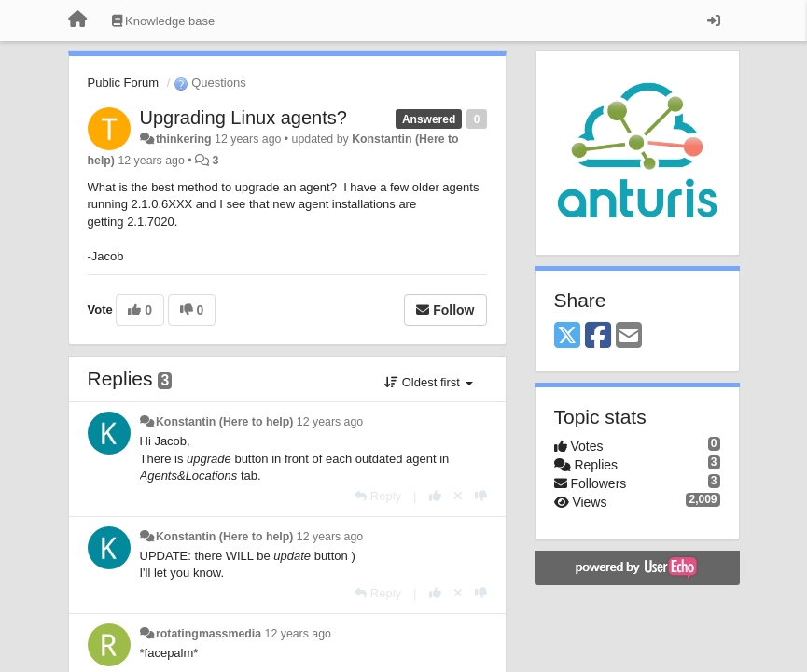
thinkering (184, 139)
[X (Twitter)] (567, 336)
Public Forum (124, 83)
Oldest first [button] (428, 382)
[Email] (629, 336)
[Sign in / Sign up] (714, 21)
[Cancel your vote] (458, 496)
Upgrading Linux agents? (243, 118)
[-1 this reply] (481, 496)
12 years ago (330, 422)
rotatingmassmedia (209, 634)
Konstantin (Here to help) (224, 422)
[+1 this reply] (435, 496)
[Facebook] (598, 336)
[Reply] (378, 496)
